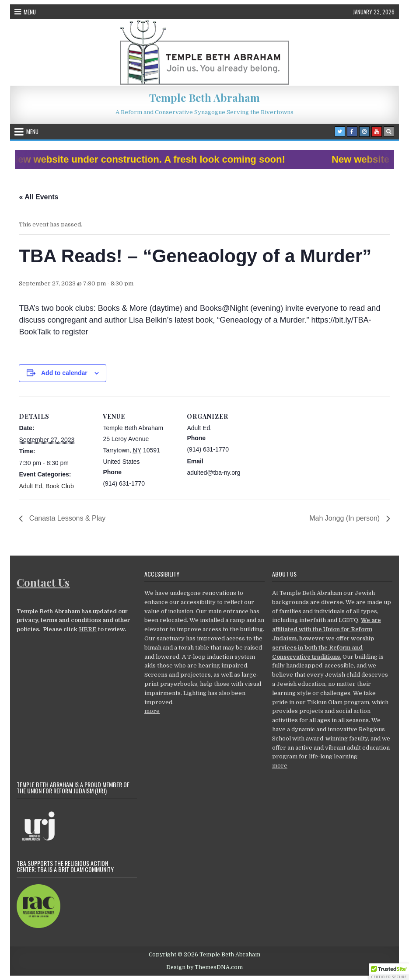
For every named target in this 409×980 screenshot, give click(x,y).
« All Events (38, 197)
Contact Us (43, 582)
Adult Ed (30, 486)
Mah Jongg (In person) (345, 518)
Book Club (60, 486)
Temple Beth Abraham (204, 97)
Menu (30, 12)
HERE (88, 629)
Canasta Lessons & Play (66, 518)
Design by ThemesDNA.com (204, 967)
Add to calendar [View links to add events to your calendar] (64, 373)
